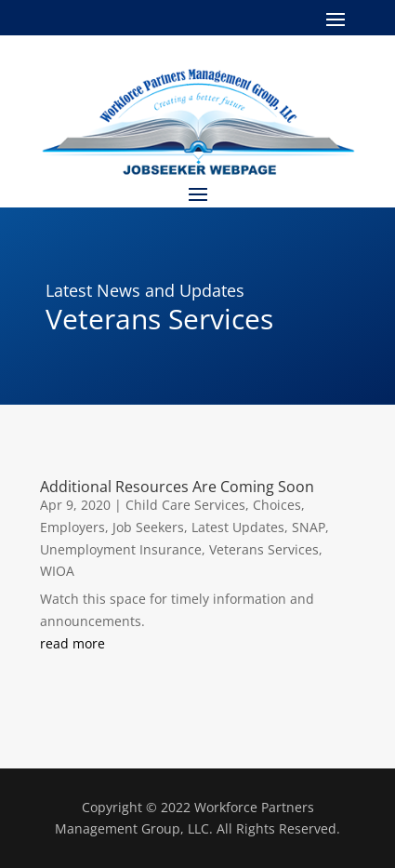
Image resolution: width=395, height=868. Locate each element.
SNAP (309, 527)
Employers (72, 527)
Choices (277, 505)
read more (72, 643)
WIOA (57, 571)
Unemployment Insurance (121, 549)
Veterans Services (264, 549)
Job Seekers (148, 527)
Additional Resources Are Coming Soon (177, 487)
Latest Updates (238, 527)
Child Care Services (185, 505)
